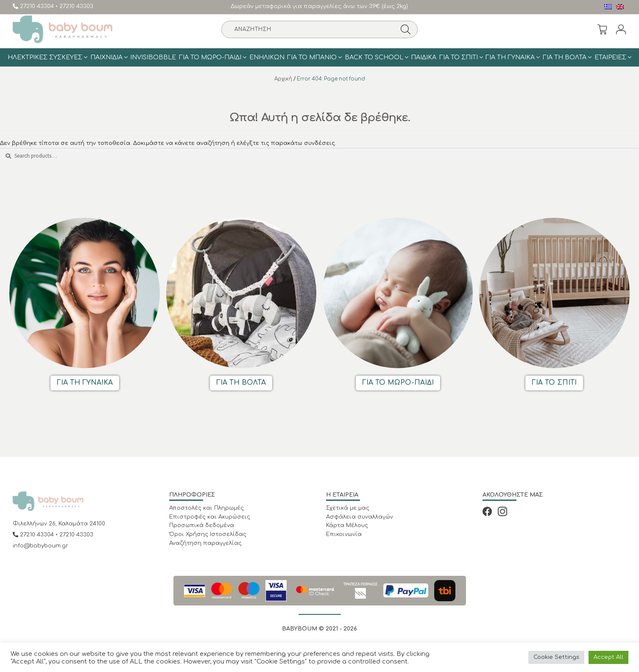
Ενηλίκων (267, 57)
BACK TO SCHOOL (374, 57)
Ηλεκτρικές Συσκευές (45, 57)
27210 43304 (34, 6)
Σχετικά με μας (348, 508)
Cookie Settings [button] (556, 657)
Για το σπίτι (459, 57)
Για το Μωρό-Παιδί (210, 57)
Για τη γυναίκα (510, 57)
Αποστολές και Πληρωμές (206, 508)
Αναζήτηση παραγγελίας (205, 543)
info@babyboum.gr (40, 546)
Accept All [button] (608, 657)
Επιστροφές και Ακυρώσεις (210, 517)
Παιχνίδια (106, 57)
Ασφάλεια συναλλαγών (360, 517)
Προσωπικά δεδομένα (202, 525)
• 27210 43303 (74, 6)
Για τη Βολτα (565, 57)
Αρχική (283, 79)
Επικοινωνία (344, 534)
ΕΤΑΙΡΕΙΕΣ (610, 57)
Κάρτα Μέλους (347, 525)
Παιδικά (424, 57)
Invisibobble (153, 57)
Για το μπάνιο (312, 57)
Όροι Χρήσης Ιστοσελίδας (208, 534)
